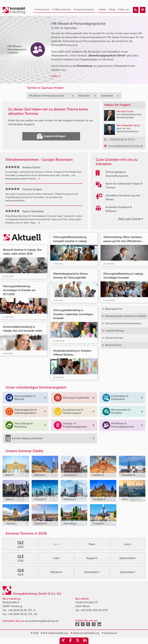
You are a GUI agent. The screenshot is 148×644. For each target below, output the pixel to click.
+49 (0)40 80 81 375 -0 (21, 610)
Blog (112, 10)
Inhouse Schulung (84, 10)
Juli (56, 558)
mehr (56, 76)
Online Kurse (42, 10)
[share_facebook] (70, 641)
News (102, 10)
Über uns (124, 10)
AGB (35, 633)
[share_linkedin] (85, 641)
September (127, 558)
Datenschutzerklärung (85, 633)
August (92, 558)
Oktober (56, 572)
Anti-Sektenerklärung (54, 633)
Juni (127, 544)
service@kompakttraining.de (42, 621)
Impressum (109, 633)
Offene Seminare (62, 10)
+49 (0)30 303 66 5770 (94, 610)
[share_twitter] (78, 641)
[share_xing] (63, 641)
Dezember (127, 572)
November (92, 572)
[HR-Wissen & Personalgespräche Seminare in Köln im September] (136, 10)
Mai (92, 544)
